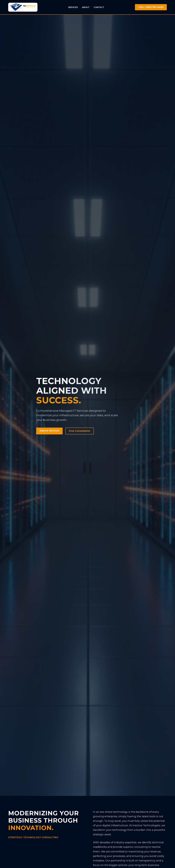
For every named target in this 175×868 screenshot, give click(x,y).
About (86, 7)
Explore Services (49, 431)
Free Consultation (80, 431)
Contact (99, 7)
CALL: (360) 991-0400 (151, 7)
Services (73, 7)
